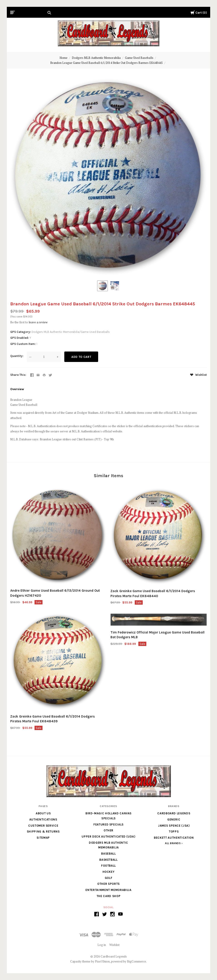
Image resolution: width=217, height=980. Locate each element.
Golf (109, 878)
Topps (174, 832)
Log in (102, 945)
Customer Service (43, 826)
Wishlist (198, 375)
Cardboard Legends (174, 813)
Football (108, 866)
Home (64, 58)
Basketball (108, 860)
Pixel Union (102, 961)
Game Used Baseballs (139, 58)
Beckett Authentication (174, 838)
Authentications (43, 819)
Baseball (108, 854)
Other (108, 830)
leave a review (38, 322)
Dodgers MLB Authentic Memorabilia (96, 58)
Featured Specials (108, 824)
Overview (17, 389)
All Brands (173, 843)
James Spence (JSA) (174, 826)
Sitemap (43, 838)
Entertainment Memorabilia (108, 890)
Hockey (109, 872)
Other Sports (108, 884)
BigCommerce (137, 961)
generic (174, 819)
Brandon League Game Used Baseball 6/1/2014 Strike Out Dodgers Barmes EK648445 (106, 63)
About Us (43, 813)
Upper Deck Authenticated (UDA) (108, 837)
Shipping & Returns (43, 832)
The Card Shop (108, 896)
